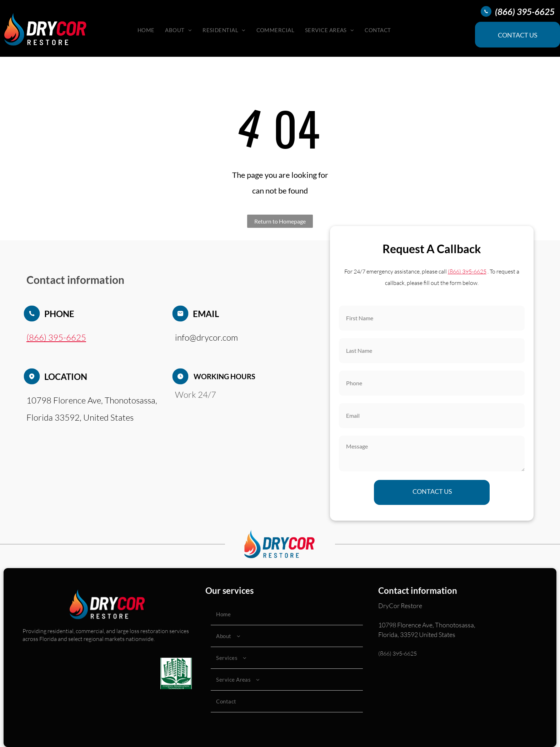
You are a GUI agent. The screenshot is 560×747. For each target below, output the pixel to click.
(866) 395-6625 (397, 653)
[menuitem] (146, 30)
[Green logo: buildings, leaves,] (176, 673)
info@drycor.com (206, 337)
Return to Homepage (280, 221)
